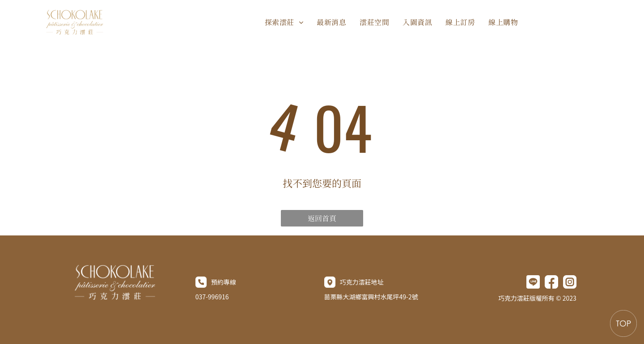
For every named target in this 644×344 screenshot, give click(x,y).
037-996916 (212, 297)
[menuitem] (284, 22)
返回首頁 (322, 218)
